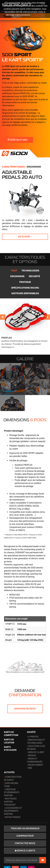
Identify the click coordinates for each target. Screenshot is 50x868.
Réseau (32, 755)
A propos (33, 737)
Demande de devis (25, 709)
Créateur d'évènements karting (12, 793)
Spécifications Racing (25, 288)
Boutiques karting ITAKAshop (10, 802)
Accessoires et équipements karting (13, 811)
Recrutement (36, 765)
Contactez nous (25, 843)
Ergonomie (17, 276)
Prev (3, 317)
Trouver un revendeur (25, 829)
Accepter (38, 15)
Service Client (36, 752)
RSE (30, 768)
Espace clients (25, 851)
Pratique (25, 282)
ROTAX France (13, 817)
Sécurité (34, 276)
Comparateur (25, 836)
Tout (14, 271)
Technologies (30, 271)
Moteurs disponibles (25, 293)
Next (47, 317)
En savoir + (25, 237)
